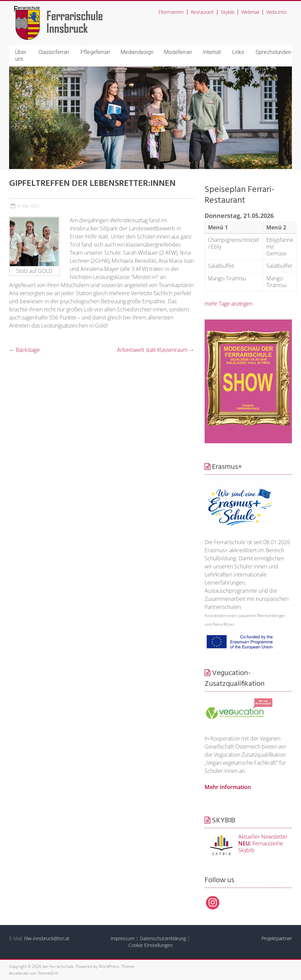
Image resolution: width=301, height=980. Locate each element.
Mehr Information (228, 787)
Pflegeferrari (95, 52)
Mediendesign (137, 52)
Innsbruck (67, 28)
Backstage (24, 350)
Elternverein (171, 12)
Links (238, 52)
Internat (212, 52)
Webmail (250, 12)
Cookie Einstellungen (150, 945)
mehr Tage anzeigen (229, 304)
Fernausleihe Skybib (261, 847)
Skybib (228, 12)
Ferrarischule (75, 15)
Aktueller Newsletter (263, 837)
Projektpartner (277, 938)
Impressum (123, 938)
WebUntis (277, 12)
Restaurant (202, 12)
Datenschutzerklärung (163, 938)
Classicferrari (54, 52)
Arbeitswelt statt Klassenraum (156, 350)
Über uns (21, 55)
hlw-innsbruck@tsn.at (47, 938)
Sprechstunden (273, 52)
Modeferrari (178, 52)
